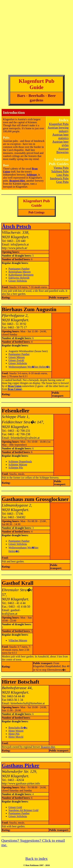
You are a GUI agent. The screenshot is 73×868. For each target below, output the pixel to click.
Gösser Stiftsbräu (18, 281)
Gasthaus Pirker (21, 765)
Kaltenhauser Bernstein (21, 275)
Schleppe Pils (16, 468)
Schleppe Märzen (18, 465)
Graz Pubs (62, 182)
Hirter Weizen (16, 731)
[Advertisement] (36, 38)
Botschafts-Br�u (18, 728)
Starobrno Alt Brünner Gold (23, 810)
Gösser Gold (15, 807)
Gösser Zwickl (16, 360)
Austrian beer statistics (60, 136)
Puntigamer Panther (19, 269)
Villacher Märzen (18, 640)
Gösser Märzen (17, 357)
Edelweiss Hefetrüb (19, 278)
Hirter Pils (14, 734)
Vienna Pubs (61, 168)
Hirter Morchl (16, 737)
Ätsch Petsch (16, 226)
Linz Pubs (63, 175)
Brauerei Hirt (48, 747)
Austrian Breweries (63, 150)
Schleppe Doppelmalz (20, 461)
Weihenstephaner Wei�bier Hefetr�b (29, 367)
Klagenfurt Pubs (59, 124)
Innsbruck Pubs (59, 178)
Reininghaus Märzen (20, 272)
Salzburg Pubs (60, 171)
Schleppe (32, 175)
